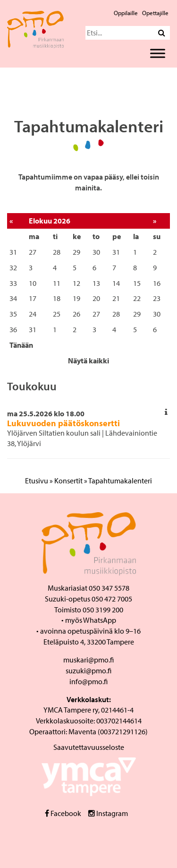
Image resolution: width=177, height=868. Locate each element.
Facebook (63, 813)
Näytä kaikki (88, 361)
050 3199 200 (103, 610)
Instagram (108, 813)
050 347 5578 (109, 588)
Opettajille (155, 13)
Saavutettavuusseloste (89, 747)
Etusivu (37, 481)
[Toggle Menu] (158, 53)
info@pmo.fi (88, 681)
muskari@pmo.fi (88, 660)
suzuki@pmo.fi (88, 670)
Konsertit (68, 481)
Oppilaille (126, 13)
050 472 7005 (112, 599)
